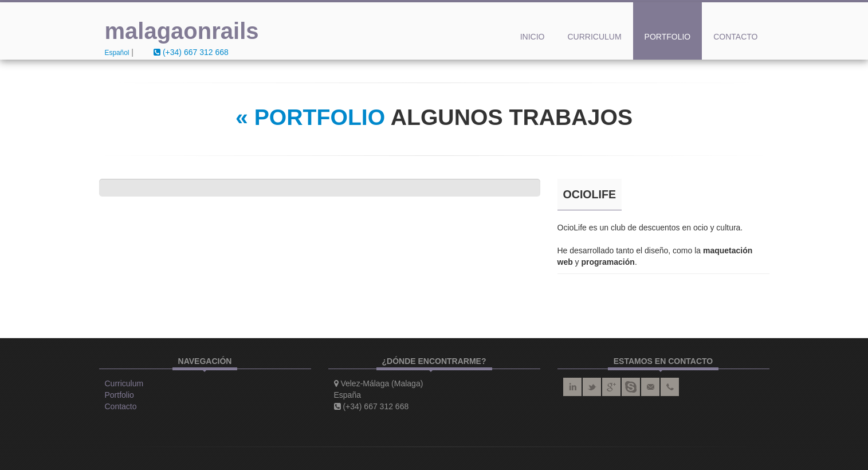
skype (631, 387)
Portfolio (668, 37)
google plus (611, 387)
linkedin (572, 387)
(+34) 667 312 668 (191, 52)
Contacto (735, 37)
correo (650, 387)
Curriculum (594, 37)
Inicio (533, 37)
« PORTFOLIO (310, 117)
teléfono (670, 387)
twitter (592, 387)
